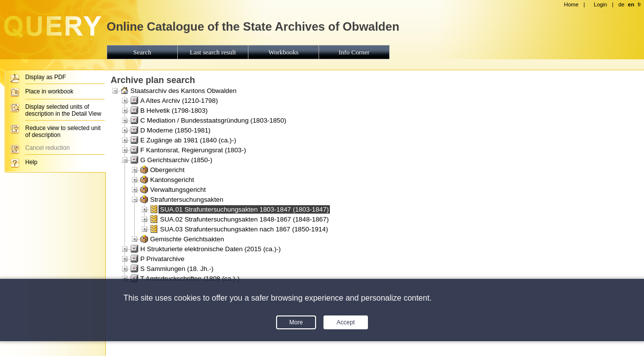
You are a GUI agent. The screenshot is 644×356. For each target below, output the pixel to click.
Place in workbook (49, 91)
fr (639, 4)
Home (571, 4)
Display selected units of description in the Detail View (63, 110)
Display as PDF (46, 77)
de (621, 4)
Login (600, 4)
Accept (346, 322)
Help (31, 162)
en (631, 4)
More (296, 322)
